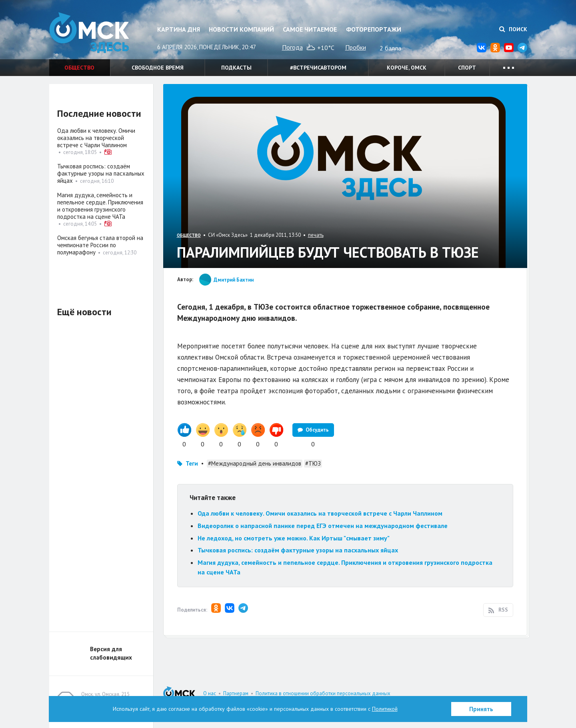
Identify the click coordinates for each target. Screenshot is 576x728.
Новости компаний (241, 29)
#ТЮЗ (313, 463)
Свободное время (158, 68)
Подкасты (236, 68)
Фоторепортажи (374, 29)
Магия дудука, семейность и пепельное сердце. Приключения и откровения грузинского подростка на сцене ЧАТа (100, 206)
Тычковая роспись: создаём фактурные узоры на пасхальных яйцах (298, 550)
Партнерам (236, 693)
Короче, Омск (407, 68)
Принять (481, 709)
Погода (292, 47)
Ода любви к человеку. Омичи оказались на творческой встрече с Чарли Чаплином (320, 513)
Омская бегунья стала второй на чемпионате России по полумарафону (100, 245)
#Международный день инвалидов (255, 463)
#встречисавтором (318, 68)
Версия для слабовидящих (111, 653)
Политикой (385, 709)
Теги (192, 463)
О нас (210, 693)
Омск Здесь (89, 33)
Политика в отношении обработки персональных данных (323, 693)
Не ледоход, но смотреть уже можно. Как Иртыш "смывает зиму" (294, 538)
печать (316, 235)
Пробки (356, 47)
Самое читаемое (310, 29)
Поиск (513, 29)
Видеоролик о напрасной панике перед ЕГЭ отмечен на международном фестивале (323, 526)
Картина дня (179, 29)
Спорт (467, 68)
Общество (79, 68)
